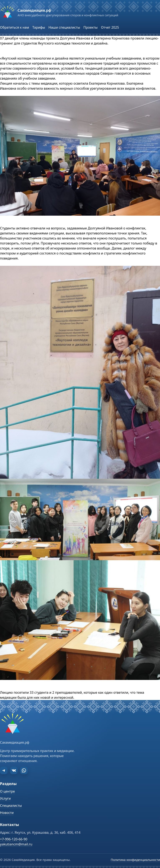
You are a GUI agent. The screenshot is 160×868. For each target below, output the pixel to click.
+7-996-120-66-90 (14, 839)
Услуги (5, 798)
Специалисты (11, 806)
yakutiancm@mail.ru (16, 844)
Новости (7, 813)
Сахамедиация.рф (34, 10)
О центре (7, 791)
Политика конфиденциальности (135, 860)
